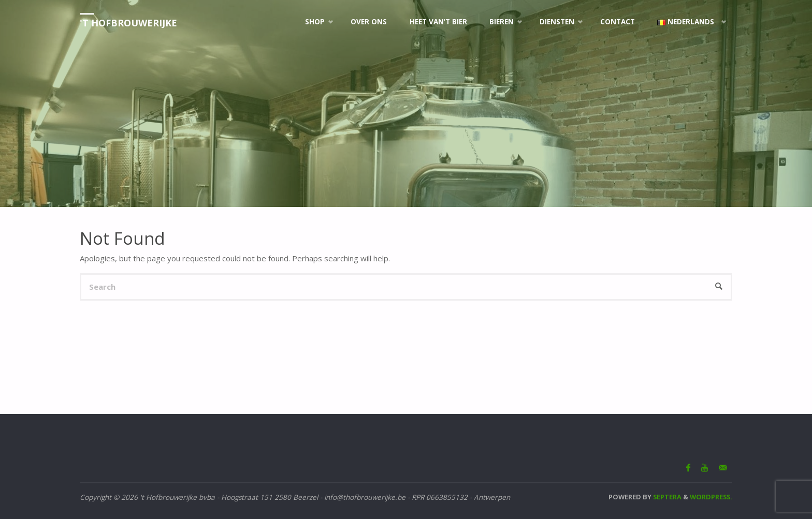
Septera (666, 497)
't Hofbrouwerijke (128, 23)
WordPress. (711, 497)
